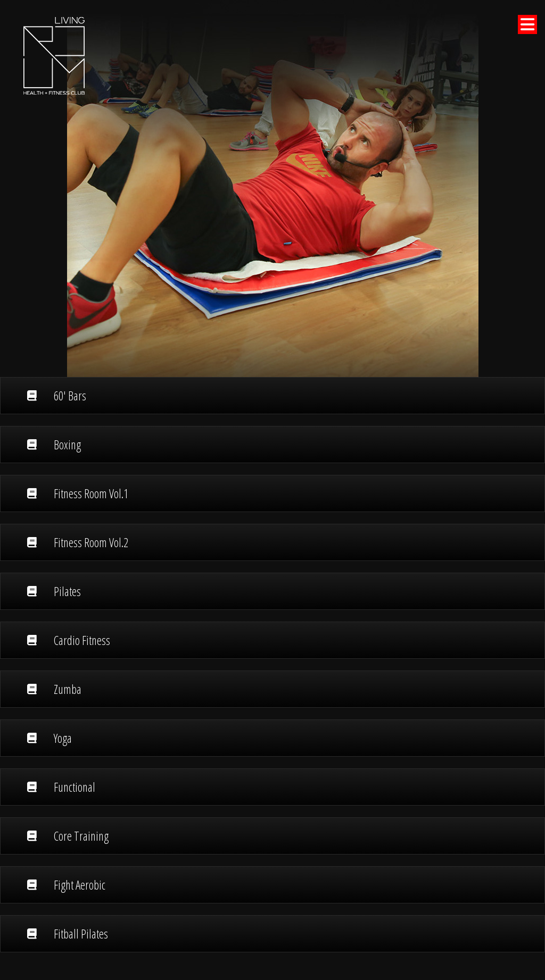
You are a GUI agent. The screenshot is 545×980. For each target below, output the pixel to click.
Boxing (54, 445)
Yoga (49, 738)
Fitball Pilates (68, 934)
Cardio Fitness (69, 640)
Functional (61, 787)
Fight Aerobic (66, 885)
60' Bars (57, 396)
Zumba (54, 689)
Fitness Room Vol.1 (78, 493)
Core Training (68, 836)
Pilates (54, 591)
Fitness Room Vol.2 (78, 542)
